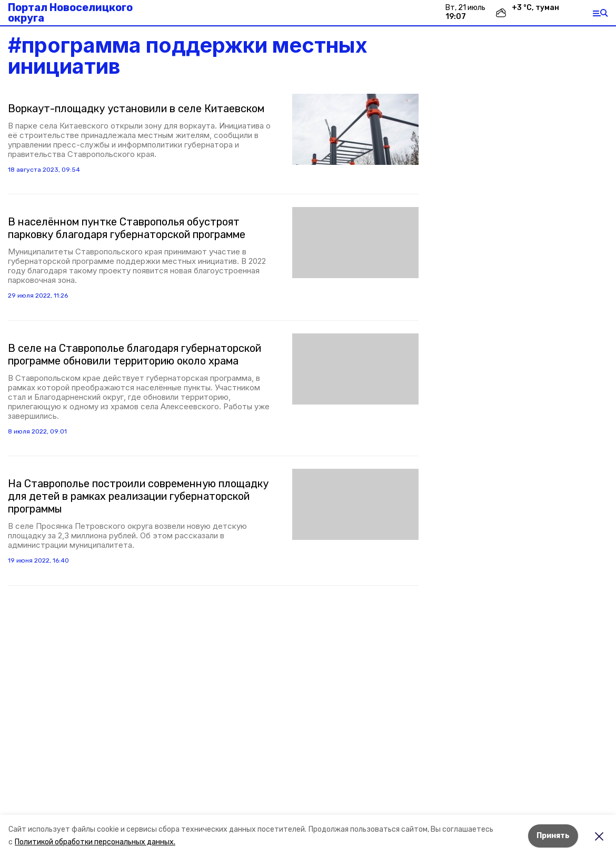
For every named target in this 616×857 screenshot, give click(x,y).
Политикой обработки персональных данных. (95, 842)
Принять (553, 836)
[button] (355, 129)
